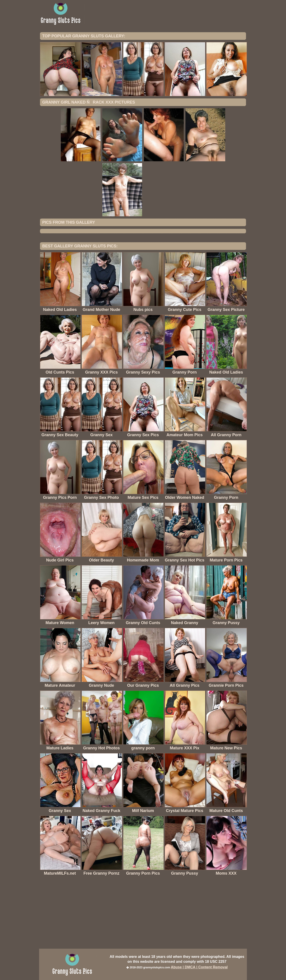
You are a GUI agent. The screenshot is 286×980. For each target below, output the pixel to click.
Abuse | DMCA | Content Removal (199, 967)
